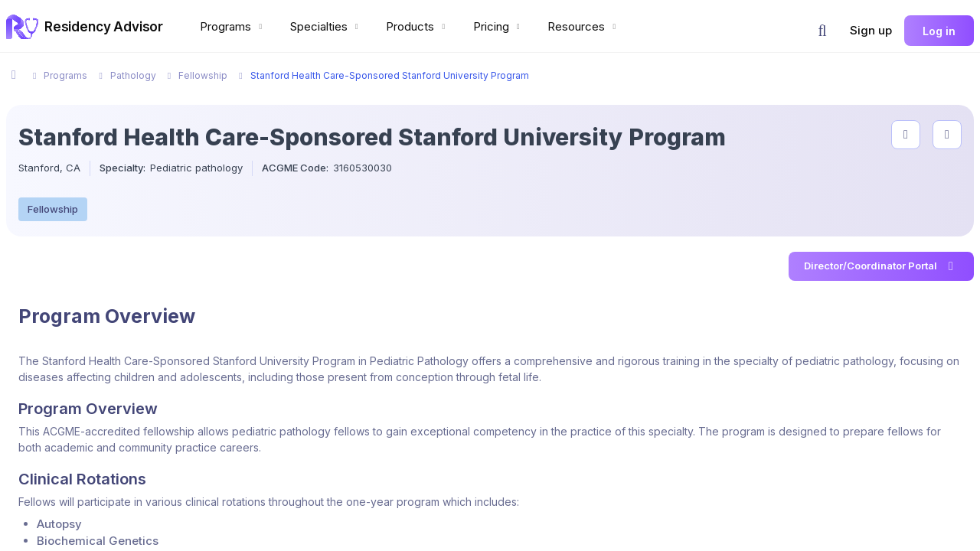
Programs (233, 26)
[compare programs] (947, 135)
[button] (822, 31)
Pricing (498, 26)
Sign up (871, 30)
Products (417, 26)
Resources (583, 26)
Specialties (326, 26)
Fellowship (53, 209)
